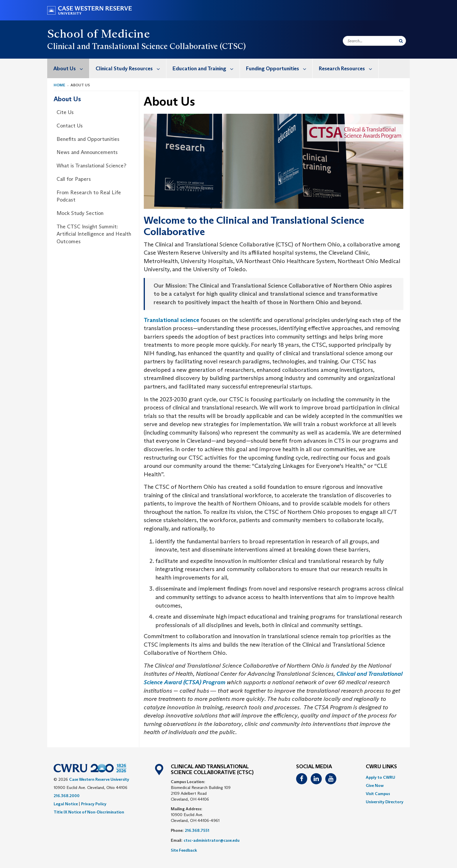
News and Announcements (87, 152)
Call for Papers (74, 179)
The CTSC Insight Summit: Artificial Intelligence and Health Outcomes (94, 234)
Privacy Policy (94, 804)
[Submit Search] (401, 41)
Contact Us (70, 126)
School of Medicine (99, 34)
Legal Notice (66, 804)
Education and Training (206, 68)
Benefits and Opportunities (88, 139)
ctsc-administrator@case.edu (212, 840)
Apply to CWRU (380, 777)
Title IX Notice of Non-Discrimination (89, 812)
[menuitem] (68, 68)
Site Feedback (184, 850)
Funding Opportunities (279, 68)
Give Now (375, 785)
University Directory (385, 802)
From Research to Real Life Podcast (89, 196)
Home (59, 85)
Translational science (171, 320)
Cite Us (65, 112)
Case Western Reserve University (99, 779)
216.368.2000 (67, 796)
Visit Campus (378, 794)
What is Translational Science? (91, 166)
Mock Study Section (80, 213)
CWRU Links (381, 767)
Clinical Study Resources (131, 68)
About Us (71, 68)
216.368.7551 (197, 830)
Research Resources (349, 68)
